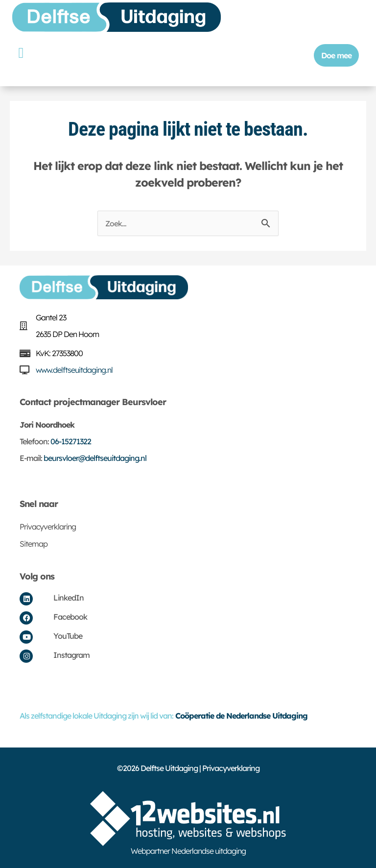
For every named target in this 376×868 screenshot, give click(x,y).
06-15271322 (71, 441)
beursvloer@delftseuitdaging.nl (95, 458)
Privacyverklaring (48, 527)
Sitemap (34, 544)
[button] (21, 53)
